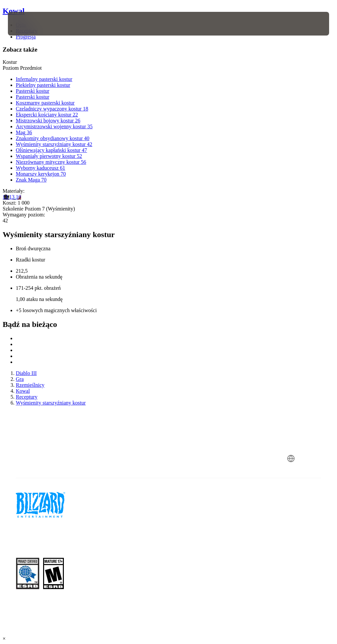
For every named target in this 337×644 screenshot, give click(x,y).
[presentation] (28, 24)
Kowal (14, 11)
